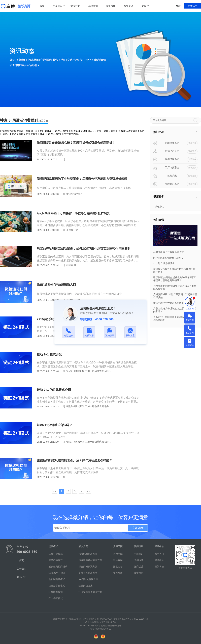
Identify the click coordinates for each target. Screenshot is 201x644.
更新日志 (159, 567)
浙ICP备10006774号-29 (101, 629)
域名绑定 (159, 207)
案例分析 (118, 573)
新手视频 (118, 560)
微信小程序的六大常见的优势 (169, 303)
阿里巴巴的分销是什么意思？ (169, 258)
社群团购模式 (56, 592)
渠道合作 (111, 6)
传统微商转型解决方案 (90, 560)
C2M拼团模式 (56, 598)
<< (55, 491)
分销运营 (139, 560)
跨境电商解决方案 (88, 554)
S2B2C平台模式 (57, 573)
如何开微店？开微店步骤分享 (169, 252)
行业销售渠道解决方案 (90, 592)
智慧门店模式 (56, 560)
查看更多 (192, 143)
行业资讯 (128, 6)
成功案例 (93, 6)
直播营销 (139, 573)
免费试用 (192, 6)
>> (88, 491)
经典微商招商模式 (58, 567)
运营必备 (118, 567)
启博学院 (118, 554)
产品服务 (57, 6)
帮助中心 (159, 560)
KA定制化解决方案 (88, 579)
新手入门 (159, 554)
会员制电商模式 (57, 579)
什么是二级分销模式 (164, 263)
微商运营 (139, 567)
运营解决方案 (86, 586)
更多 (144, 6)
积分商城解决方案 (88, 567)
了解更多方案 (185, 568)
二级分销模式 (56, 554)
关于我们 (21, 569)
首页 (42, 6)
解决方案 (75, 6)
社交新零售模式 (57, 586)
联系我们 (21, 577)
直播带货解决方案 (88, 573)
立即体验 (138, 528)
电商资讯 (139, 554)
